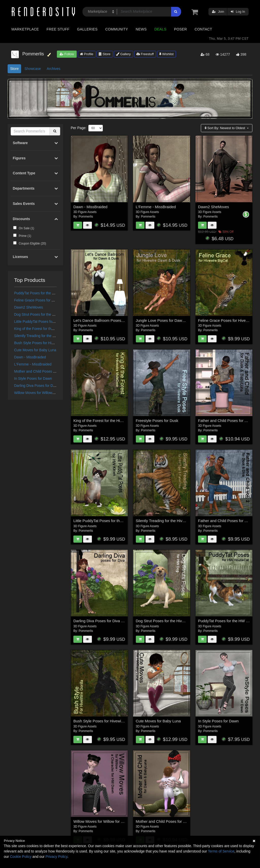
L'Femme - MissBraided (33, 364)
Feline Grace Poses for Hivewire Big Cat (46, 300)
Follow (67, 54)
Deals (160, 29)
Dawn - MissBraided (30, 357)
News (141, 29)
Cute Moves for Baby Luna (35, 350)
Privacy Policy (56, 857)
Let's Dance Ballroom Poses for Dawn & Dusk (112, 320)
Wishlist (166, 54)
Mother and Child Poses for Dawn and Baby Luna (53, 371)
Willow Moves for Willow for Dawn (41, 393)
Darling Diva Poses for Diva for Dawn (44, 386)
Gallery (123, 54)
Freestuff (145, 54)
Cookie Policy (21, 857)
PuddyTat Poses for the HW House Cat (45, 293)
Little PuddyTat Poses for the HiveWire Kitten (50, 322)
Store (105, 54)
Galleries (87, 29)
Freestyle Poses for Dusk (157, 421)
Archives (54, 69)
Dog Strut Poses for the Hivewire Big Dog (47, 314)
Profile (87, 54)
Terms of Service (221, 851)
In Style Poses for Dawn (33, 378)
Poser (180, 29)
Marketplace (25, 29)
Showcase (33, 69)
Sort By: (225, 128)
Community (117, 29)
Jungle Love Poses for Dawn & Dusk (167, 320)
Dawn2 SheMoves (29, 307)
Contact (203, 29)
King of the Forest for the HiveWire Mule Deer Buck (55, 329)
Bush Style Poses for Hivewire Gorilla (44, 343)
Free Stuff (58, 29)
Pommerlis (86, 217)
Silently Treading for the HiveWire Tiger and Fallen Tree (183, 521)
